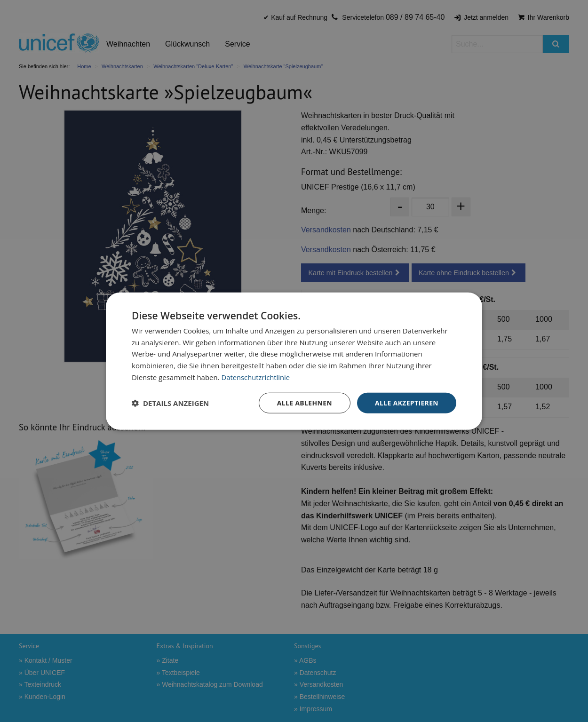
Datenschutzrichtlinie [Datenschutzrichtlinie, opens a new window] (256, 377)
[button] (170, 403)
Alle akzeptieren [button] (406, 402)
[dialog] (294, 361)
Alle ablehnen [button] (304, 402)
